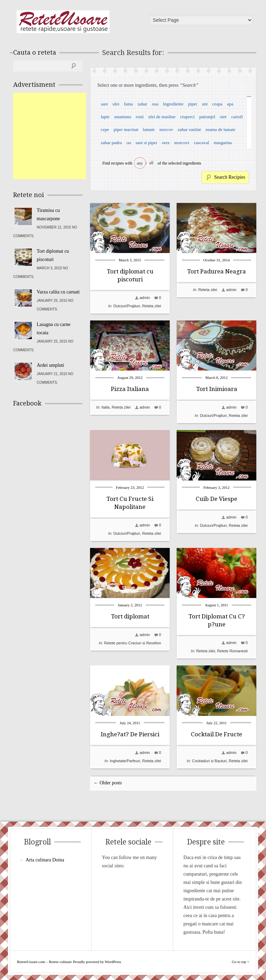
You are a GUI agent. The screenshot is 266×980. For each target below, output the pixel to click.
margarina (223, 143)
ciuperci (187, 117)
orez (166, 143)
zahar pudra (111, 143)
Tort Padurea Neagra (216, 271)
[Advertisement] (65, 136)
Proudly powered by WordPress (97, 962)
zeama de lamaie (220, 129)
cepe (105, 129)
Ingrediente (173, 104)
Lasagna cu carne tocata (54, 329)
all (151, 163)
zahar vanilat (189, 129)
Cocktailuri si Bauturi (209, 761)
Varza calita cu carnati (58, 292)
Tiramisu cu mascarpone (48, 214)
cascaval (202, 143)
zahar (142, 104)
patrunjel (207, 117)
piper (193, 104)
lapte (105, 117)
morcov (166, 129)
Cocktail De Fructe (216, 734)
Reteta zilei (152, 306)
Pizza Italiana (130, 389)
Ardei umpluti (50, 365)
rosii (140, 117)
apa (230, 104)
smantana (122, 117)
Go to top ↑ (240, 962)
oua (155, 104)
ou (129, 143)
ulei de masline (162, 117)
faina (128, 104)
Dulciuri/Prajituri (127, 306)
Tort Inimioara (217, 389)
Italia (105, 407)
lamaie (149, 129)
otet (223, 117)
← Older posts (108, 783)
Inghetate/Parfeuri (125, 761)
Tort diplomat (130, 616)
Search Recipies (230, 177)
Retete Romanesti (232, 651)
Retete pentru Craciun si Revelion (133, 643)
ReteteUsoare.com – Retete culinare (63, 22)
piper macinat (126, 129)
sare (104, 104)
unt (205, 104)
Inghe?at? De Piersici (130, 734)
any (140, 163)
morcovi (182, 143)
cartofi (237, 117)
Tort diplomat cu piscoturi (53, 255)
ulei (116, 104)
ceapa (218, 104)
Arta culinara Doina (45, 860)
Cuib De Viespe (216, 499)
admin (145, 298)
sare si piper (146, 143)
